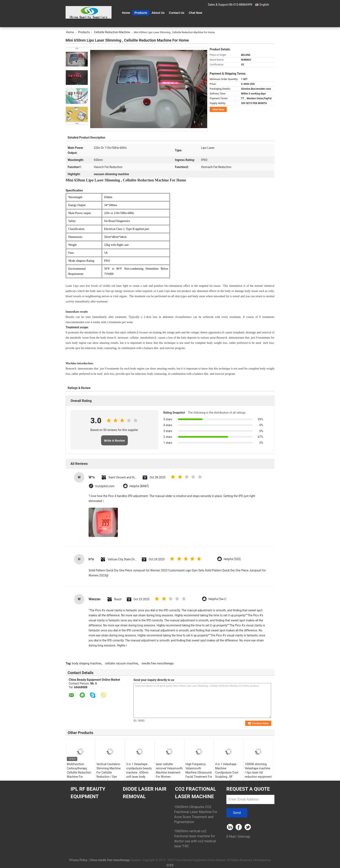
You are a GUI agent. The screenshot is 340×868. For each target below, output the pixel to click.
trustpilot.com (105, 486)
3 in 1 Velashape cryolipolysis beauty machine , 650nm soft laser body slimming (139, 772)
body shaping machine (87, 663)
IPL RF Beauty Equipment (88, 793)
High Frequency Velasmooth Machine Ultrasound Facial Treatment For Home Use (199, 772)
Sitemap (244, 837)
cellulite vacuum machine (121, 663)
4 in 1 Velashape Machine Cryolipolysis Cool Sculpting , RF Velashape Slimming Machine (228, 775)
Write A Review (114, 441)
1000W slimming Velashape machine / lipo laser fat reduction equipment (258, 770)
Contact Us (177, 13)
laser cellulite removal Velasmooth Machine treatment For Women (169, 770)
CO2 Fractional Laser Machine (196, 793)
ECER (170, 865)
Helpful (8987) (139, 486)
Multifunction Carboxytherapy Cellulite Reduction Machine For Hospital (79, 772)
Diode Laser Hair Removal (145, 793)
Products (141, 13)
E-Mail (231, 837)
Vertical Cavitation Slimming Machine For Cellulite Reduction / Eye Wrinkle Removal (109, 772)
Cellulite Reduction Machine (112, 32)
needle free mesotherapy (158, 663)
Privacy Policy (78, 860)
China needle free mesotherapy (110, 860)
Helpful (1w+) (217, 599)
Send (237, 813)
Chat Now (196, 13)
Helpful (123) (232, 559)
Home (126, 13)
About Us (158, 13)
